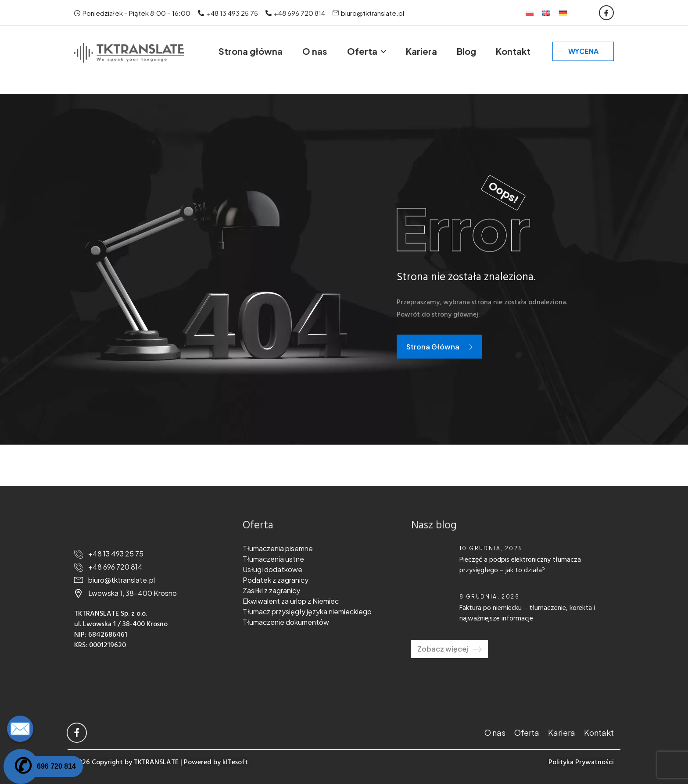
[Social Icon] (606, 13)
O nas (315, 51)
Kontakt (513, 51)
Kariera (421, 51)
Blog (466, 51)
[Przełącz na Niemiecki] (563, 13)
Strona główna (251, 51)
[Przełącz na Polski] (530, 13)
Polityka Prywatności (581, 763)
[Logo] (129, 53)
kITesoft (235, 763)
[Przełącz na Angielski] (546, 13)
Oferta (362, 51)
